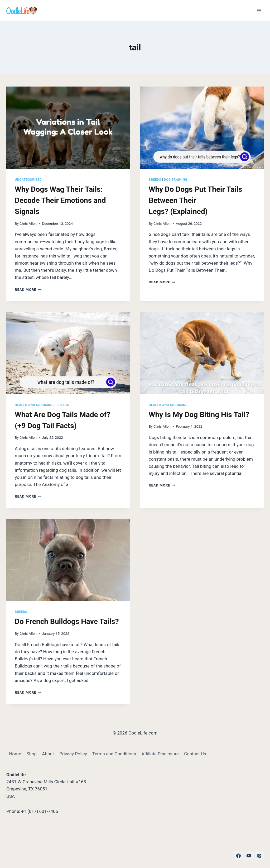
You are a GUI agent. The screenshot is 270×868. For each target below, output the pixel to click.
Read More (28, 289)
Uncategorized (28, 180)
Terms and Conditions (114, 754)
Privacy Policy (73, 754)
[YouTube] (249, 856)
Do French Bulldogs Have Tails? (67, 621)
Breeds (155, 180)
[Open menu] (259, 10)
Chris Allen (28, 223)
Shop (32, 754)
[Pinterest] (259, 856)
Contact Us (195, 754)
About (48, 754)
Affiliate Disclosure (160, 754)
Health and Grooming (34, 405)
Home (15, 754)
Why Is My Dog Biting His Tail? (200, 415)
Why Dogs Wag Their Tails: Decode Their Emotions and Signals (60, 200)
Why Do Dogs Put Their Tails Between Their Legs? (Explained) (196, 200)
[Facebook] (239, 856)
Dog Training (176, 180)
